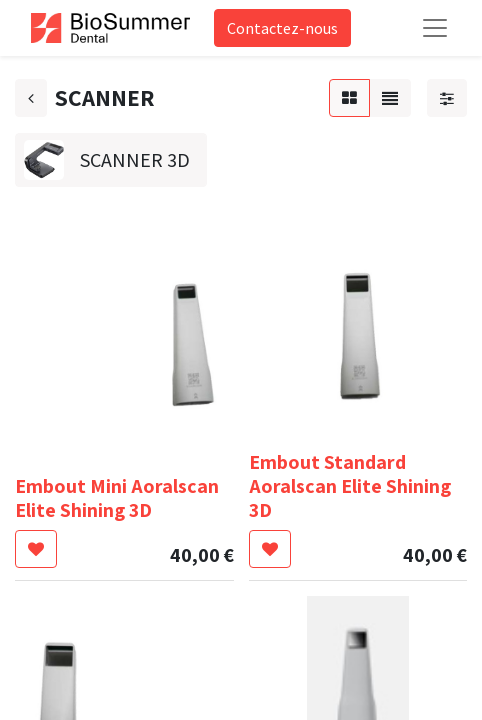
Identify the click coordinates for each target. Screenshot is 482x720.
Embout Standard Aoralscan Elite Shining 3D (350, 486)
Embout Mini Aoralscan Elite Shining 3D (117, 498)
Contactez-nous (282, 28)
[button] (36, 549)
